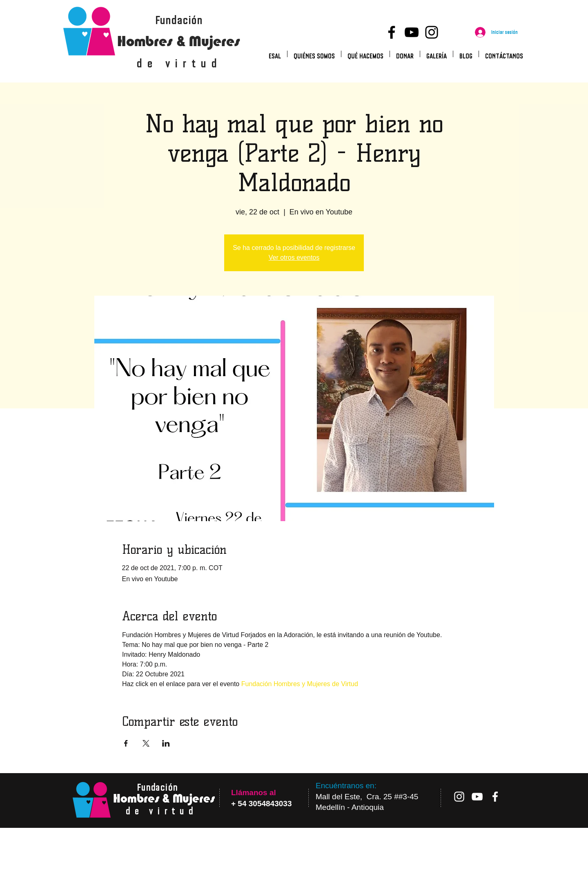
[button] (365, 54)
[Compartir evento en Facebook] (126, 743)
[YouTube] (412, 32)
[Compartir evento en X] (146, 743)
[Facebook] (392, 32)
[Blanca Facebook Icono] (495, 797)
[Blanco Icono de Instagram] (459, 797)
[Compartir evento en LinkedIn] (166, 743)
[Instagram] (432, 32)
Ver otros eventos (294, 258)
